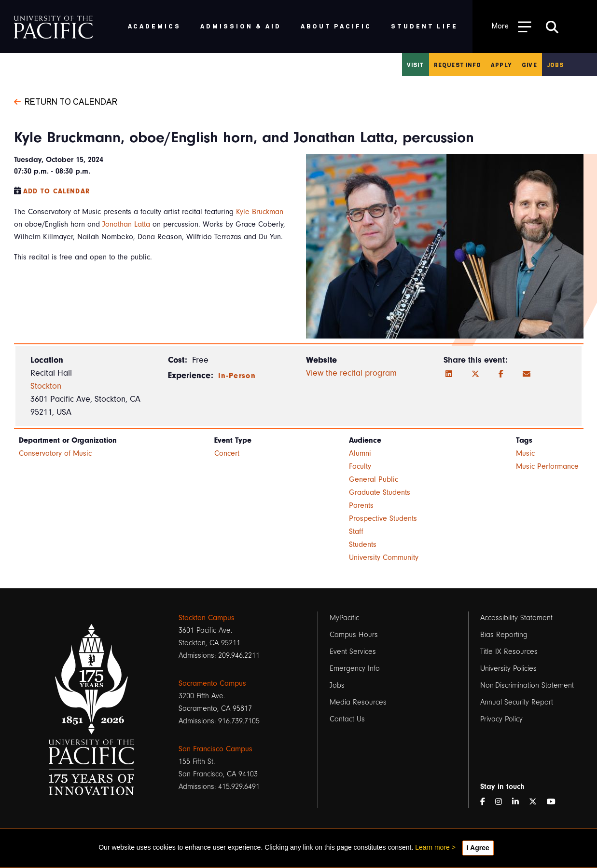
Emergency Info (355, 668)
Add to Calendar (57, 191)
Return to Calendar (66, 101)
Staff (356, 531)
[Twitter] (475, 374)
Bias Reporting (504, 635)
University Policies (508, 668)
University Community (384, 557)
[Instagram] (502, 802)
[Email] (527, 374)
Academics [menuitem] (155, 26)
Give (529, 65)
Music (525, 453)
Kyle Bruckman (260, 212)
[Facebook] (501, 374)
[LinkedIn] (449, 374)
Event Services (353, 651)
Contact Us (347, 719)
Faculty (360, 466)
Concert (227, 453)
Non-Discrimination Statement (527, 685)
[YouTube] (555, 802)
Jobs (555, 65)
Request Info (458, 65)
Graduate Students (380, 492)
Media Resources (358, 702)
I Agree (478, 848)
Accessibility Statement (516, 618)
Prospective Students (383, 518)
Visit (416, 65)
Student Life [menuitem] (424, 26)
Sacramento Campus (212, 683)
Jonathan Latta (126, 224)
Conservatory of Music (55, 453)
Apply (501, 65)
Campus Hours (354, 635)
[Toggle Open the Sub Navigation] (512, 26)
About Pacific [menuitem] (336, 26)
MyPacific (344, 618)
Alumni (360, 453)
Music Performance (547, 466)
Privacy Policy (501, 719)
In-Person (237, 376)
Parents (361, 505)
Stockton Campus (207, 618)
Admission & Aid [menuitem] (241, 26)
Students (363, 544)
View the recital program (351, 373)
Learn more (432, 847)
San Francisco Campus (215, 749)
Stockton (46, 386)
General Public (374, 479)
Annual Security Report (517, 702)
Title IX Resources (509, 651)
